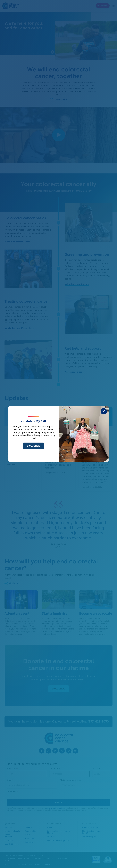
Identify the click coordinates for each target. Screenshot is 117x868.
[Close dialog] (104, 411)
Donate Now (34, 446)
